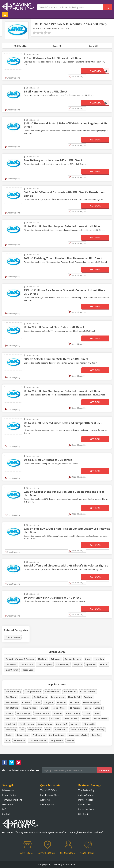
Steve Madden (29, 708)
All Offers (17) (20, 46)
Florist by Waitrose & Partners (20, 659)
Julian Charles (70, 719)
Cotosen (55, 719)
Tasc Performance (38, 740)
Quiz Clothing (98, 729)
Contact (6, 814)
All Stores (45, 800)
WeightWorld (35, 729)
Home (36, 28)
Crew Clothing (73, 713)
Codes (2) (57, 46)
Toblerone (56, 659)
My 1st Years (61, 729)
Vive (8, 740)
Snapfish (78, 664)
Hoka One (96, 735)
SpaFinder (91, 664)
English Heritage (73, 659)
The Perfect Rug (13, 691)
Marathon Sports (91, 702)
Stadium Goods (57, 735)
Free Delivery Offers (50, 795)
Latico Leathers (88, 691)
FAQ (4, 809)
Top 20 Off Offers (48, 790)
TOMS (87, 713)
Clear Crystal (12, 670)
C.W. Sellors (11, 664)
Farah (48, 729)
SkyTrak (45, 708)
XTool (37, 702)
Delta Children (100, 719)
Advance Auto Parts (78, 735)
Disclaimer (8, 804)
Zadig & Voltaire (33, 691)
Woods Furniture (79, 729)
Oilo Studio (11, 697)
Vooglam (49, 702)
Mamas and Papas (28, 719)
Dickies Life (89, 724)
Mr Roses (62, 702)
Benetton (10, 719)
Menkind (42, 659)
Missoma (75, 702)
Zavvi (88, 659)
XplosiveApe (22, 735)
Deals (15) (93, 46)
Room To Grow (45, 724)
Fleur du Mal (74, 697)
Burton (9, 735)
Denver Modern (52, 691)
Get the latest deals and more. (21, 770)
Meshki (70, 740)
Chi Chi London (27, 724)
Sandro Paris (70, 691)
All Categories (47, 804)
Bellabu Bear (12, 702)
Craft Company (45, 664)
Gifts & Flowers (50, 28)
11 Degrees (75, 708)
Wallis (44, 719)
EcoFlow (26, 702)
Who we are (8, 790)
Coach (88, 708)
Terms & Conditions (12, 800)
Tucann (9, 713)
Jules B (99, 708)
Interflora (99, 659)
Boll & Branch (40, 697)
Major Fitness (59, 708)
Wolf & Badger (24, 713)
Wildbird (88, 697)
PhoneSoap (19, 740)
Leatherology (58, 697)
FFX (22, 729)
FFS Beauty (11, 729)
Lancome (25, 697)
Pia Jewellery (63, 664)
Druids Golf (61, 724)
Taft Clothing (12, 708)
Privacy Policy (9, 795)
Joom (97, 713)
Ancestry (75, 724)
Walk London (39, 735)
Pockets (85, 719)
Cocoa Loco (28, 670)
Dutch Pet (10, 724)
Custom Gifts (27, 664)
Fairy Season (57, 740)
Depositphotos (42, 713)
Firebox (104, 664)
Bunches (58, 713)
